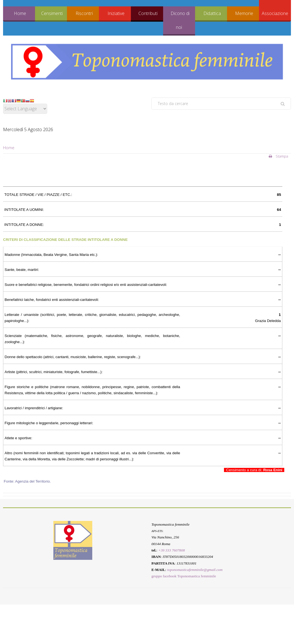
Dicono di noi (180, 20)
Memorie (244, 13)
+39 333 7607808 (171, 550)
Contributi (148, 13)
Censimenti (52, 13)
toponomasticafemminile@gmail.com (195, 570)
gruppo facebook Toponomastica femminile (184, 576)
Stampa (278, 156)
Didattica (212, 13)
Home (20, 13)
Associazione (275, 13)
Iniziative (116, 13)
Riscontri (84, 13)
